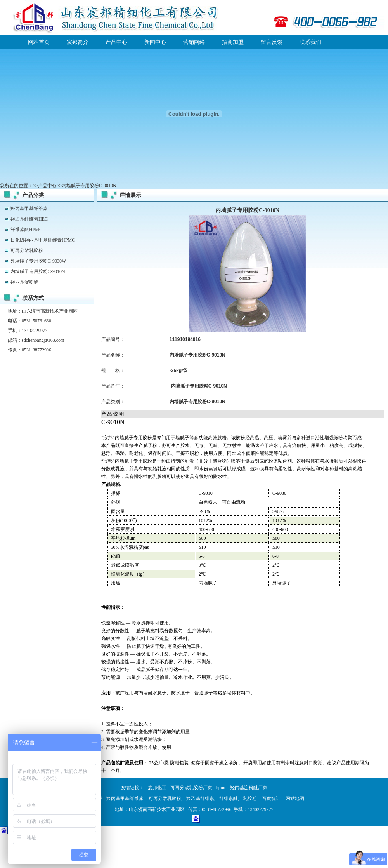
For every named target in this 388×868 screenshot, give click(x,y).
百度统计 (271, 798)
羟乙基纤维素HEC (29, 219)
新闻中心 (155, 42)
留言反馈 (272, 42)
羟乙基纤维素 (200, 798)
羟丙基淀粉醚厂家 (249, 788)
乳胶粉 (250, 798)
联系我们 (310, 42)
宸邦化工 (157, 788)
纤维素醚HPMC (26, 230)
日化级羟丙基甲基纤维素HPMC (43, 240)
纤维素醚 (229, 798)
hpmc (221, 788)
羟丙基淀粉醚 (24, 282)
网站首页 (39, 42)
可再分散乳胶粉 (27, 250)
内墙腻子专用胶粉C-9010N (38, 271)
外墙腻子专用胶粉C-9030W (38, 261)
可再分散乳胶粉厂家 (191, 788)
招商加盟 (233, 42)
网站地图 (295, 798)
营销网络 (194, 42)
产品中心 (116, 42)
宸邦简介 (78, 42)
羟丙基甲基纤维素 (29, 209)
